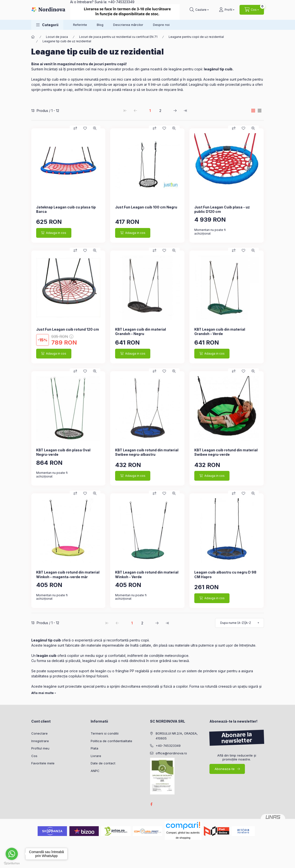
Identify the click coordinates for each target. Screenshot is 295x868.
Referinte (80, 25)
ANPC (95, 771)
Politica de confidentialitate (111, 741)
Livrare (96, 756)
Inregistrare (40, 741)
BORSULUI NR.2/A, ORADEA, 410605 (177, 736)
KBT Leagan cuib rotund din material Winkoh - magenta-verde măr (68, 574)
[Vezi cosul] (252, 10)
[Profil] (227, 10)
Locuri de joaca (57, 37)
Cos (34, 756)
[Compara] (75, 128)
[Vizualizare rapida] (95, 128)
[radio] (260, 111)
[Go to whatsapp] (12, 854)
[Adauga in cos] (54, 233)
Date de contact (103, 763)
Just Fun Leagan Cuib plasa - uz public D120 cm (222, 209)
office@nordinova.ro (171, 753)
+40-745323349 (168, 746)
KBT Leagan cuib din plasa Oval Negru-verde (63, 452)
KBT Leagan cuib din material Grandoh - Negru (141, 331)
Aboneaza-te (225, 769)
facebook (152, 804)
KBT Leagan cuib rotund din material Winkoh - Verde (147, 574)
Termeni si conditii (105, 733)
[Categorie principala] (33, 37)
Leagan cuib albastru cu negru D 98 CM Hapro (225, 574)
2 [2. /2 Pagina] (160, 111)
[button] (47, 25)
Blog (100, 25)
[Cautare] (199, 10)
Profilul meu (40, 748)
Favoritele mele (43, 763)
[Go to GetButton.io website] (12, 863)
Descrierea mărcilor (128, 25)
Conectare (39, 733)
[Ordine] (240, 623)
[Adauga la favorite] (85, 128)
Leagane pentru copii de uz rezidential (196, 37)
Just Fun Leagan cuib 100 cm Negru (146, 207)
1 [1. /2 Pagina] (150, 111)
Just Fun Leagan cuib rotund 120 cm (68, 329)
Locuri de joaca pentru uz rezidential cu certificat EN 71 (118, 37)
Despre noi (161, 25)
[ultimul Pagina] (185, 110)
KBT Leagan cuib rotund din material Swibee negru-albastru (147, 452)
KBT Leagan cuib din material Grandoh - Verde (220, 331)
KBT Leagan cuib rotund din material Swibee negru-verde (226, 452)
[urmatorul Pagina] (175, 110)
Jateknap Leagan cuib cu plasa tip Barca (66, 209)
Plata (94, 748)
